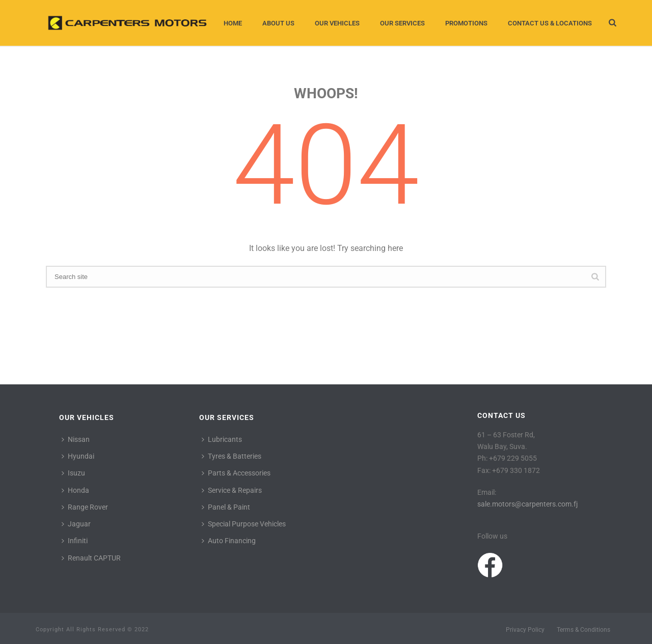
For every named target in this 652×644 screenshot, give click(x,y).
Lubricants (222, 439)
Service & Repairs (232, 490)
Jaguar (76, 524)
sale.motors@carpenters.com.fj (527, 504)
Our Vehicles (337, 23)
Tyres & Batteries (232, 456)
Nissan (76, 439)
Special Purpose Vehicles (244, 524)
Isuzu (73, 473)
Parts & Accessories (236, 473)
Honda (75, 490)
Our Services (402, 23)
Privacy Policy (525, 630)
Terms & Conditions (583, 630)
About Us (278, 23)
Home (233, 23)
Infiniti (75, 541)
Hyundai (78, 456)
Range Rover (85, 507)
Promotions (466, 23)
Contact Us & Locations (550, 23)
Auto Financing (229, 541)
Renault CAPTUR (91, 558)
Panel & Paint (226, 507)
